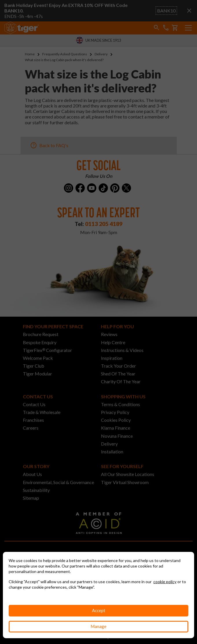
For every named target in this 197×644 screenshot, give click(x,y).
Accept (99, 610)
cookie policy (165, 582)
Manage (99, 626)
